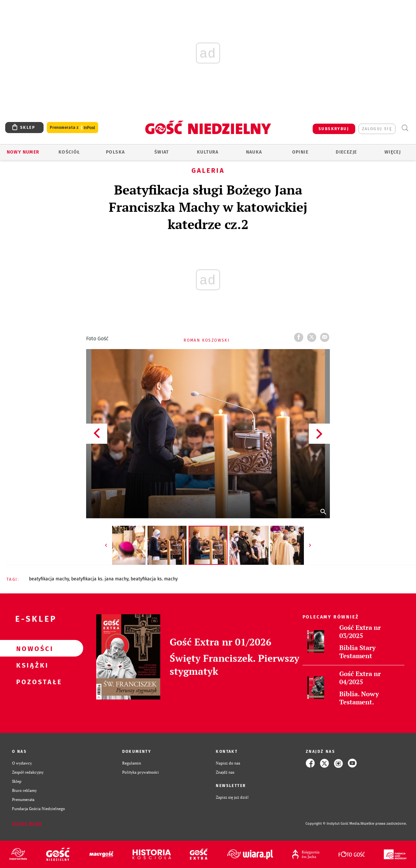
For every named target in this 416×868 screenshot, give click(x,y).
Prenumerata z (72, 128)
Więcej (393, 152)
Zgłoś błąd (27, 824)
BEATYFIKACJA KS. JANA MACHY (100, 579)
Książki (31, 665)
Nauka (254, 152)
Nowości (31, 648)
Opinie (300, 152)
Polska (115, 152)
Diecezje (346, 152)
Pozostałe (31, 682)
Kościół (69, 152)
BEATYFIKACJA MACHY (49, 579)
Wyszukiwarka (405, 128)
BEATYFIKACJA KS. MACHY (154, 579)
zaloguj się (377, 129)
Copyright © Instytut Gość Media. (333, 824)
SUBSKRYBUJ (334, 129)
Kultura (208, 152)
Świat (162, 152)
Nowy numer (23, 152)
